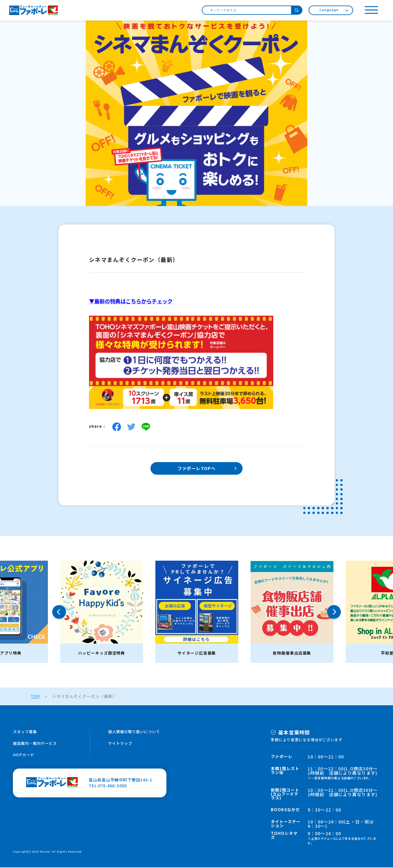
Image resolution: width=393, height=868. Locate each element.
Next (334, 612)
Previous (59, 612)
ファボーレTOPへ (196, 469)
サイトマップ (121, 744)
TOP (35, 697)
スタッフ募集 (26, 732)
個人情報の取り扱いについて (136, 732)
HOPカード (24, 756)
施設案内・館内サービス (37, 744)
